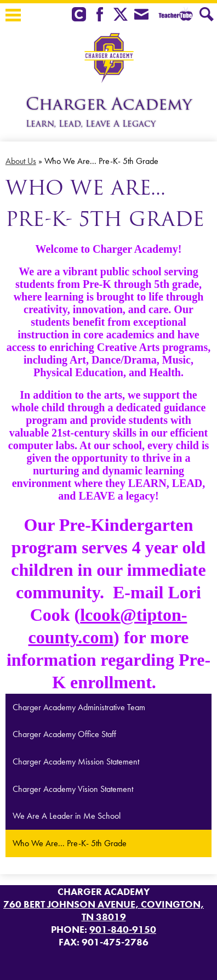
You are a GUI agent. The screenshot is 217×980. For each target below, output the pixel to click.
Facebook (100, 15)
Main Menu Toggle (13, 15)
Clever (79, 15)
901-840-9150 (123, 929)
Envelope (141, 15)
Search (207, 15)
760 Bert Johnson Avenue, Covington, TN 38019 (104, 910)
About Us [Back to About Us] (21, 161)
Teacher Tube (174, 15)
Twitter (121, 15)
